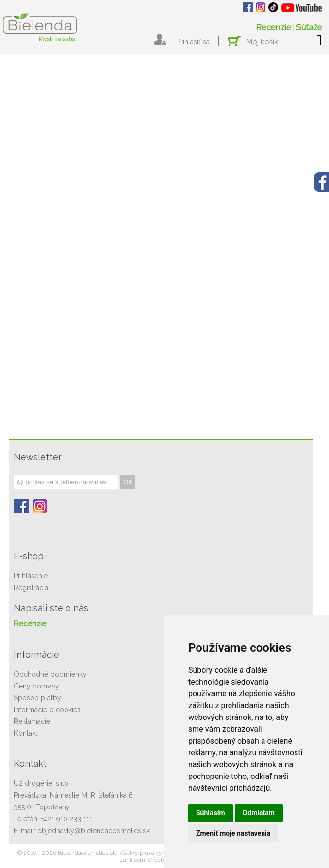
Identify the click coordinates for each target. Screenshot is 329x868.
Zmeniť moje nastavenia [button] (233, 833)
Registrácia (31, 588)
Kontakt (26, 733)
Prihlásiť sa (193, 42)
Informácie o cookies (47, 710)
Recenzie (273, 27)
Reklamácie (32, 721)
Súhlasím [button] (211, 813)
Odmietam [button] (259, 813)
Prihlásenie (31, 576)
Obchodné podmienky (50, 674)
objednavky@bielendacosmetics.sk (94, 831)
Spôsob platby (37, 698)
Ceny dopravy (36, 686)
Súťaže (309, 27)
